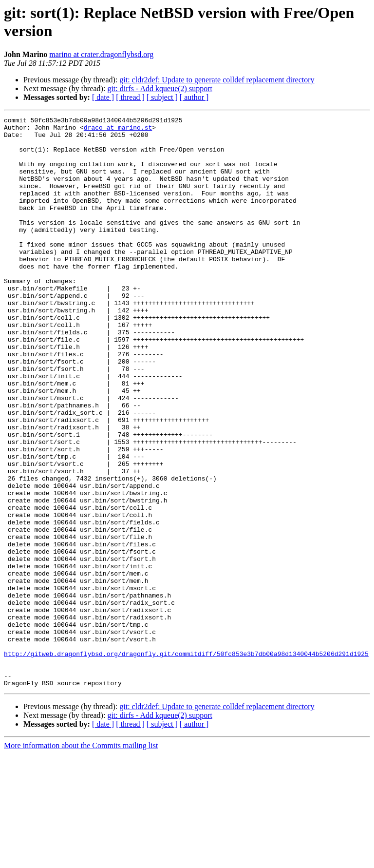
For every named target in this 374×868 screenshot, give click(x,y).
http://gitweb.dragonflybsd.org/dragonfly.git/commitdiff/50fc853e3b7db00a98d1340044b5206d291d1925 (186, 762)
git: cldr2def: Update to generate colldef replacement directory (217, 80)
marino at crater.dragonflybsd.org (101, 54)
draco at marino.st (118, 130)
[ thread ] (130, 97)
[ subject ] (162, 97)
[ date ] (103, 97)
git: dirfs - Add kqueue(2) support (160, 88)
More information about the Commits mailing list (81, 859)
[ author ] (194, 97)
